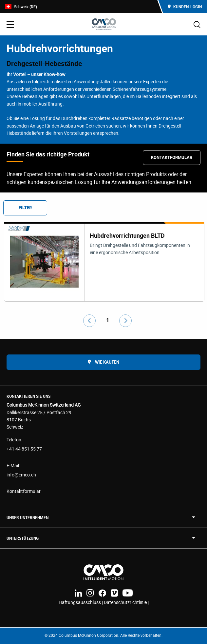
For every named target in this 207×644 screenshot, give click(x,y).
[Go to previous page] (89, 321)
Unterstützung (23, 538)
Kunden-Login (185, 7)
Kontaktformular (172, 157)
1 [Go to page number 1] (108, 320)
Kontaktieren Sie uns (28, 396)
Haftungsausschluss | (81, 602)
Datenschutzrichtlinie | (126, 602)
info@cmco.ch (21, 475)
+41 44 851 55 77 (24, 449)
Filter (25, 208)
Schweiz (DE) (21, 7)
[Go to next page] (125, 321)
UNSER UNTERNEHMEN (28, 517)
